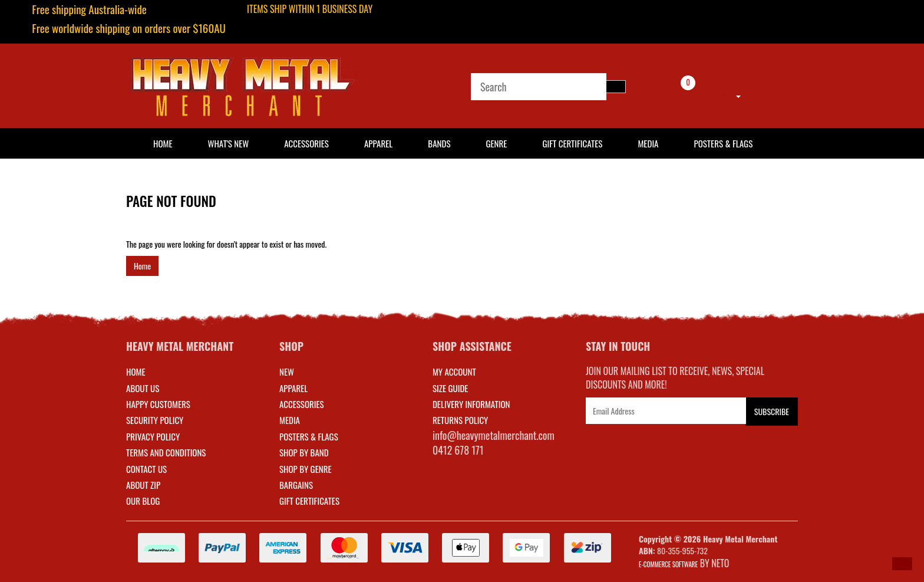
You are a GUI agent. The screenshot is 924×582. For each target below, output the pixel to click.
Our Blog (143, 501)
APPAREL (293, 388)
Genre (496, 143)
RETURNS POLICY (460, 420)
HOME (163, 143)
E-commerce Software (668, 564)
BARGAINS (296, 485)
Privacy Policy (153, 436)
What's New (229, 143)
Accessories (306, 143)
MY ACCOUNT (454, 371)
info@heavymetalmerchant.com (494, 435)
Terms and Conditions (166, 452)
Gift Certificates (572, 143)
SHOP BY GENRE (306, 469)
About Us (143, 388)
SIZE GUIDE (451, 388)
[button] (902, 564)
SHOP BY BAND (304, 452)
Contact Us (146, 469)
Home (142, 266)
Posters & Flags (723, 143)
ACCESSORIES (302, 404)
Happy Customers (158, 404)
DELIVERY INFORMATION (471, 404)
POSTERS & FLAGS (309, 436)
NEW (287, 371)
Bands (439, 143)
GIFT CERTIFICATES (309, 501)
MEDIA (290, 420)
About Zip (143, 485)
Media (648, 143)
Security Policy (155, 420)
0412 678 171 (458, 450)
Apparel (378, 143)
